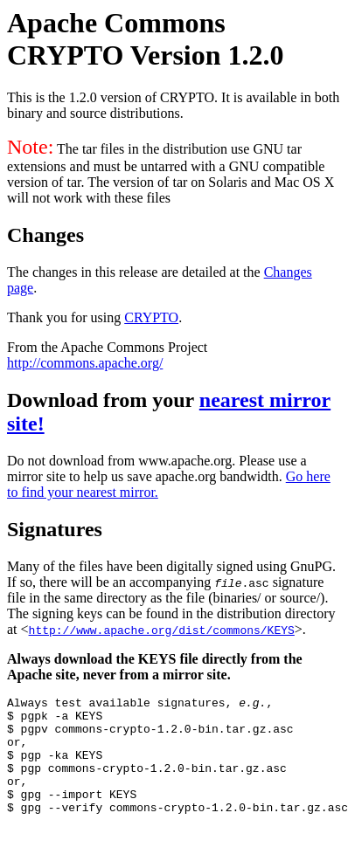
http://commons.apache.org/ (85, 363)
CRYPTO (151, 317)
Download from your (103, 400)
